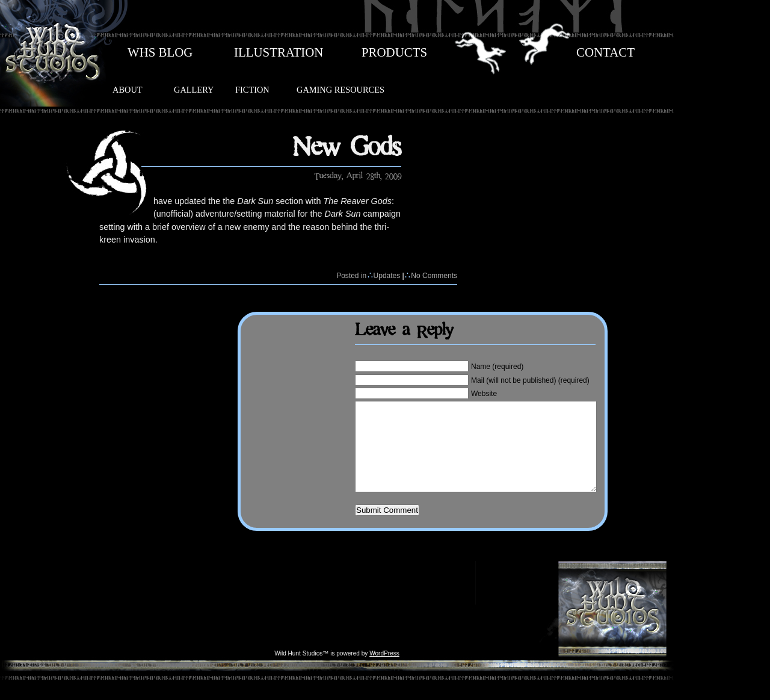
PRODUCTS (394, 52)
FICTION (252, 90)
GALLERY (194, 90)
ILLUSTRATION (279, 52)
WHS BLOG (160, 52)
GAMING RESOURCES (340, 90)
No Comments (434, 276)
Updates (387, 276)
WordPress (384, 671)
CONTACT (605, 52)
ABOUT (128, 90)
